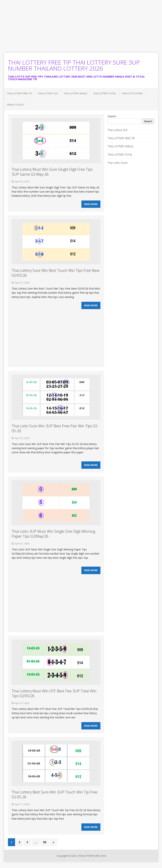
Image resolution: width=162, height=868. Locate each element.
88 (45, 847)
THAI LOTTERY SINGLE (75, 93)
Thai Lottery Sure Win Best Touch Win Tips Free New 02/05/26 (55, 274)
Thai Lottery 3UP (48, 93)
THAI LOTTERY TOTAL (104, 93)
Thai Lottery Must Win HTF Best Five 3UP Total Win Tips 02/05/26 (54, 697)
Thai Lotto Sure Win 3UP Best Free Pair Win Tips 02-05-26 (55, 430)
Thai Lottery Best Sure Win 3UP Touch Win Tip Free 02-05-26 (55, 798)
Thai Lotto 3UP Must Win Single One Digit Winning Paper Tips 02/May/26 (53, 536)
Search (112, 116)
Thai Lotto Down (132, 93)
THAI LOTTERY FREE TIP (19, 93)
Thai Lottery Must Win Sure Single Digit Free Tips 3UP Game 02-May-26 (52, 172)
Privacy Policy (16, 105)
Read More (91, 205)
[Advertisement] (81, 26)
